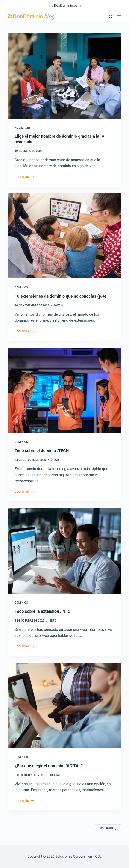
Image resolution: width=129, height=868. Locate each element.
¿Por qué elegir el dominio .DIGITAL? (49, 766)
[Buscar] (111, 17)
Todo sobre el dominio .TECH (42, 451)
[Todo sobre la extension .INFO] (65, 551)
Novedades (23, 128)
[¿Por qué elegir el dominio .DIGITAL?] (65, 705)
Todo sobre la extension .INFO (43, 611)
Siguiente (108, 829)
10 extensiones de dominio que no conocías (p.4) (60, 296)
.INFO (53, 621)
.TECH (55, 460)
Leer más (25, 177)
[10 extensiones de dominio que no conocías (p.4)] (65, 236)
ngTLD (59, 305)
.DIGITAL (55, 775)
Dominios (21, 287)
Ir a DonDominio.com (65, 6)
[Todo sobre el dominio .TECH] (65, 391)
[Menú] (119, 17)
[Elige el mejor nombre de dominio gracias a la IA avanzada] (65, 76)
